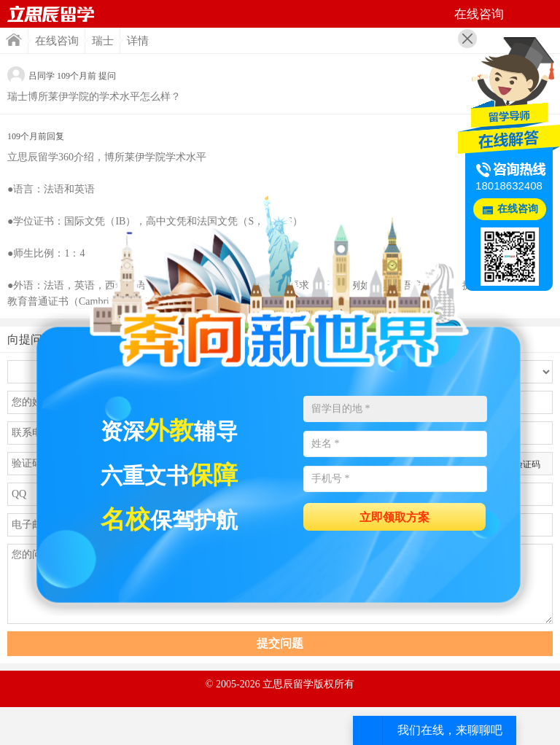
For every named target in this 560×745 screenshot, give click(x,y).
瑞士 (103, 41)
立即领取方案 (394, 517)
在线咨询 (57, 41)
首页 (51, 14)
